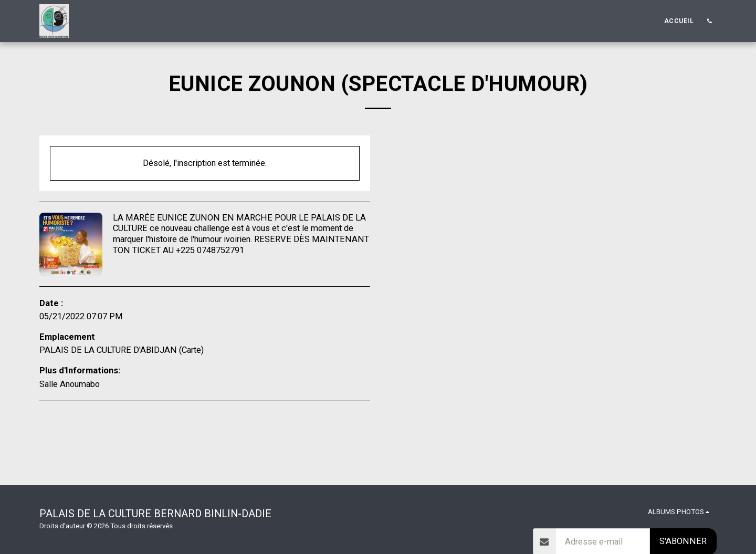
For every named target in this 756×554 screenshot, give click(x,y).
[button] (709, 21)
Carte (191, 350)
